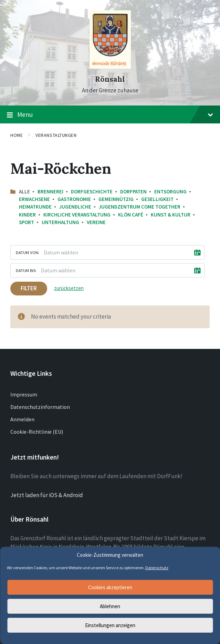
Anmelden (22, 419)
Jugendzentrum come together (140, 207)
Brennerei (50, 192)
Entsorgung (170, 192)
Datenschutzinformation (40, 407)
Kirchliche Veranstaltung (77, 215)
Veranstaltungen (56, 135)
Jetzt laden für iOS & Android (47, 495)
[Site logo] (110, 67)
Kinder (27, 215)
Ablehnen (110, 606)
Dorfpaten (133, 192)
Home (17, 135)
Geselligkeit (157, 199)
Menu (110, 115)
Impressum (24, 394)
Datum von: (28, 252)
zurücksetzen (69, 288)
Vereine (96, 222)
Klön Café (131, 215)
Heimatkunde (35, 207)
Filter (29, 288)
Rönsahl (110, 79)
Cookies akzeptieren (110, 587)
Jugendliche (75, 207)
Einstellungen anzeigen (110, 625)
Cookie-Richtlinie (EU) (37, 432)
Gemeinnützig (116, 199)
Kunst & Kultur (171, 215)
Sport (27, 222)
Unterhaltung (60, 222)
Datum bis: (26, 270)
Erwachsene (34, 199)
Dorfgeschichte (92, 192)
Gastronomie (74, 199)
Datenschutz (157, 568)
